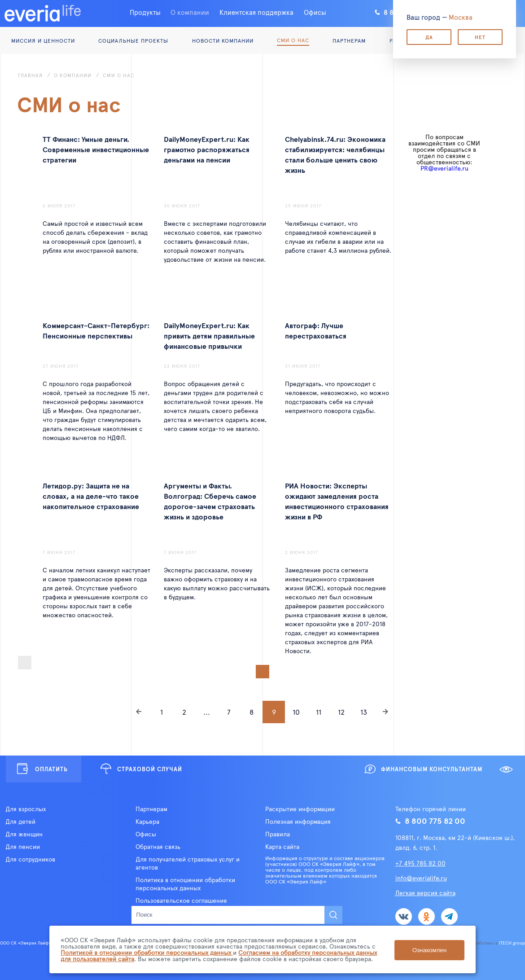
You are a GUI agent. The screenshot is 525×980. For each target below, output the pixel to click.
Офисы (315, 12)
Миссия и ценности (43, 40)
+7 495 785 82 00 (420, 863)
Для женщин (24, 834)
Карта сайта (282, 847)
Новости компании (223, 40)
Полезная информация (298, 822)
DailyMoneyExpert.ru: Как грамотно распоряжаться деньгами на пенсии (207, 149)
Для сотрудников (30, 859)
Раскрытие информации (300, 809)
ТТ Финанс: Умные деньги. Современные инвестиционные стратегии (96, 149)
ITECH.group (512, 943)
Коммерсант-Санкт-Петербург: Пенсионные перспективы (96, 330)
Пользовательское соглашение (181, 901)
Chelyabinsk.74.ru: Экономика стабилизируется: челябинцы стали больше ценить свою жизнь (335, 154)
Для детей (20, 822)
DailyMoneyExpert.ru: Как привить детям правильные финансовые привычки (209, 335)
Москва (461, 17)
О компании (190, 12)
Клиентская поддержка (256, 12)
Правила (278, 834)
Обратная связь (158, 847)
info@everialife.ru (421, 878)
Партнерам (349, 40)
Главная (30, 75)
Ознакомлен (429, 950)
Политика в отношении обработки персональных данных (185, 884)
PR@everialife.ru (444, 168)
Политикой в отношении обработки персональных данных (147, 952)
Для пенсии (23, 847)
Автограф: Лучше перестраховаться (316, 330)
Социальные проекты (133, 40)
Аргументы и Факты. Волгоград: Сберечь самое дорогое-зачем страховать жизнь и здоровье (210, 501)
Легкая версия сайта (425, 893)
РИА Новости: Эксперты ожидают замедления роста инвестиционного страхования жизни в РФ (337, 501)
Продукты (145, 12)
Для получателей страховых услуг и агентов (188, 863)
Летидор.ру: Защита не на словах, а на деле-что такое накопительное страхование (91, 496)
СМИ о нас (293, 40)
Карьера (147, 822)
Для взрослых (26, 809)
